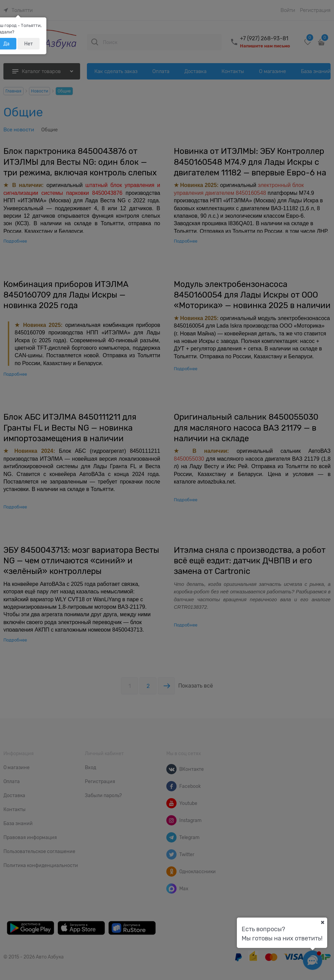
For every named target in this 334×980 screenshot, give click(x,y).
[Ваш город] (322, 922)
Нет (28, 44)
